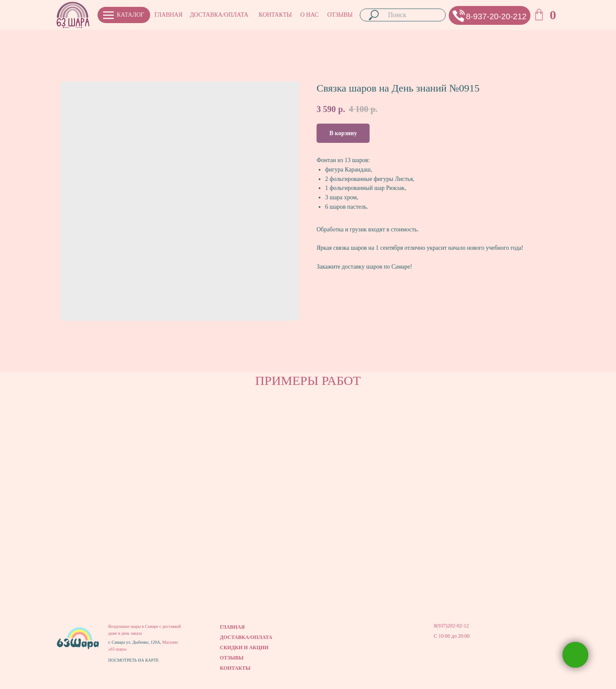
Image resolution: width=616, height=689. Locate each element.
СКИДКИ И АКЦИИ (244, 648)
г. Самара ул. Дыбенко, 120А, (135, 642)
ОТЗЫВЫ (340, 15)
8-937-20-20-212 (496, 16)
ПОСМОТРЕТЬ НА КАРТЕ (133, 660)
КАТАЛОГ (130, 15)
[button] (459, 16)
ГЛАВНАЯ (169, 15)
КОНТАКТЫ (275, 15)
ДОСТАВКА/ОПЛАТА (219, 15)
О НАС (309, 15)
